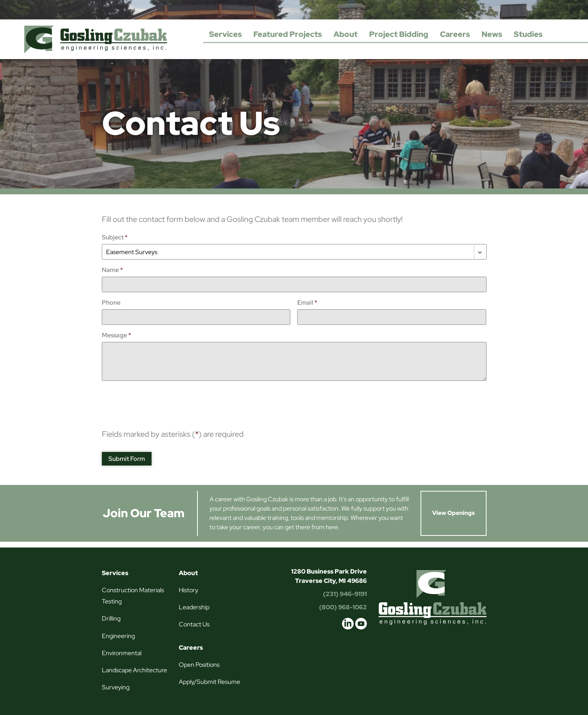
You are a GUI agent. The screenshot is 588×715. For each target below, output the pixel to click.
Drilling (111, 618)
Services (225, 34)
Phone (111, 303)
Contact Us (194, 624)
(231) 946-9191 (345, 594)
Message (116, 335)
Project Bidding (399, 34)
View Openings (454, 513)
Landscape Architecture (134, 670)
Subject (115, 237)
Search (556, 35)
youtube (361, 624)
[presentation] (161, 402)
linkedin (348, 624)
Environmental (122, 653)
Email (307, 303)
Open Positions (199, 665)
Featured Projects (288, 34)
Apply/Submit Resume (209, 682)
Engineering (118, 636)
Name (112, 270)
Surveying (116, 687)
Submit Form (127, 459)
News (492, 34)
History (188, 590)
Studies (528, 34)
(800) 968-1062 (343, 607)
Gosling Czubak (96, 39)
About (345, 34)
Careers (455, 34)
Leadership (194, 607)
